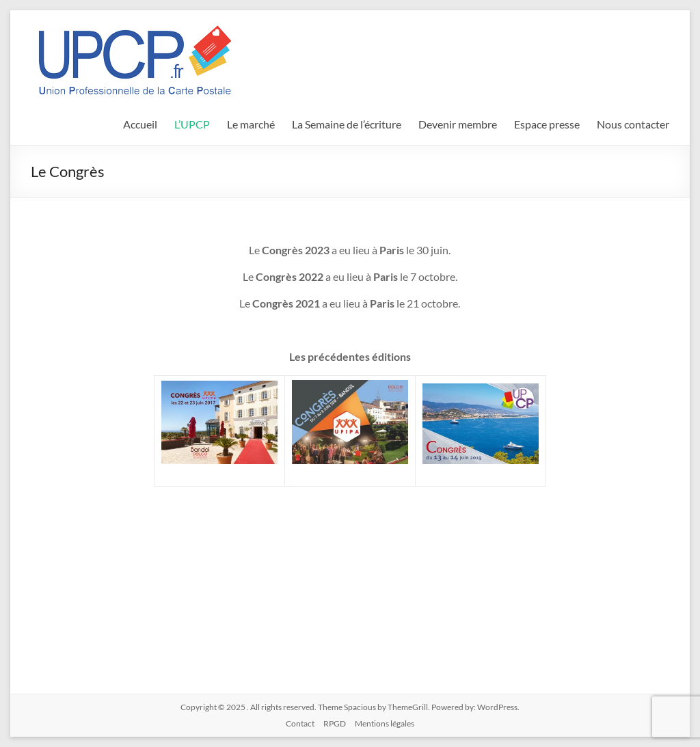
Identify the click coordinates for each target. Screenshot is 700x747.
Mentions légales (385, 723)
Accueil (140, 124)
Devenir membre (458, 124)
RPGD (335, 723)
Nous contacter (633, 124)
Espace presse (547, 124)
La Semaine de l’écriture (347, 124)
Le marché (251, 124)
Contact (300, 723)
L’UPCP (192, 124)
